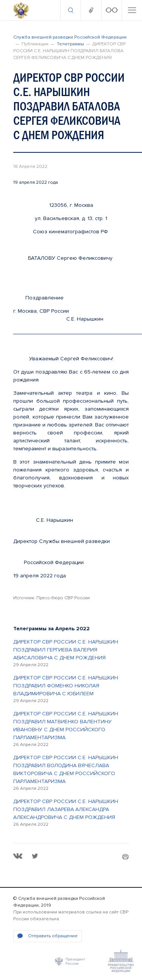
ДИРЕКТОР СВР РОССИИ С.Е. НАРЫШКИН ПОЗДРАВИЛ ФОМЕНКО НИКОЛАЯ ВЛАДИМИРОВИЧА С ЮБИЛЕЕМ (66, 686)
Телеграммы (70, 44)
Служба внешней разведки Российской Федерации (70, 37)
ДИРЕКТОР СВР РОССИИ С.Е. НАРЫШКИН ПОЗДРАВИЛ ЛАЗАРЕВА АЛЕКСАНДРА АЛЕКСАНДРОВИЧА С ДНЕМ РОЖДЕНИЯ (66, 809)
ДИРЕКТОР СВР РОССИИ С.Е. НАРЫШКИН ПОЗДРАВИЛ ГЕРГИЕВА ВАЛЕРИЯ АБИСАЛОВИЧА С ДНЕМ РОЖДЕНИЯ (66, 650)
